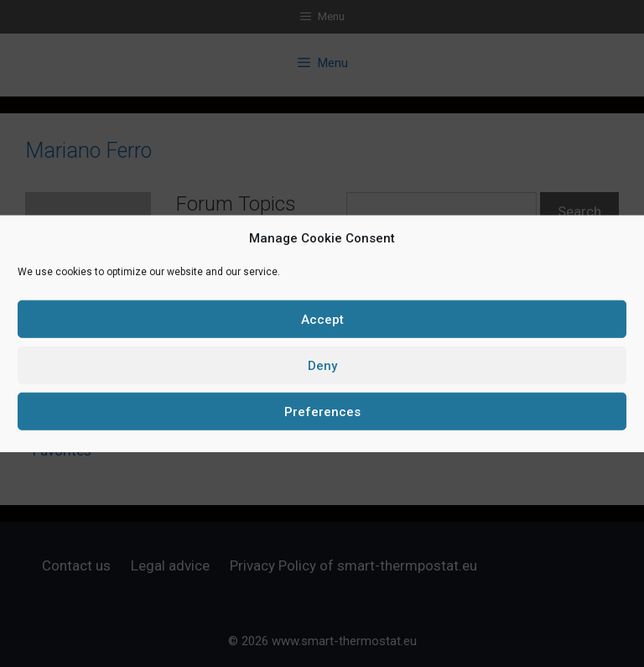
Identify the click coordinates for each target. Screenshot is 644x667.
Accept (322, 319)
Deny (322, 365)
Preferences (322, 411)
